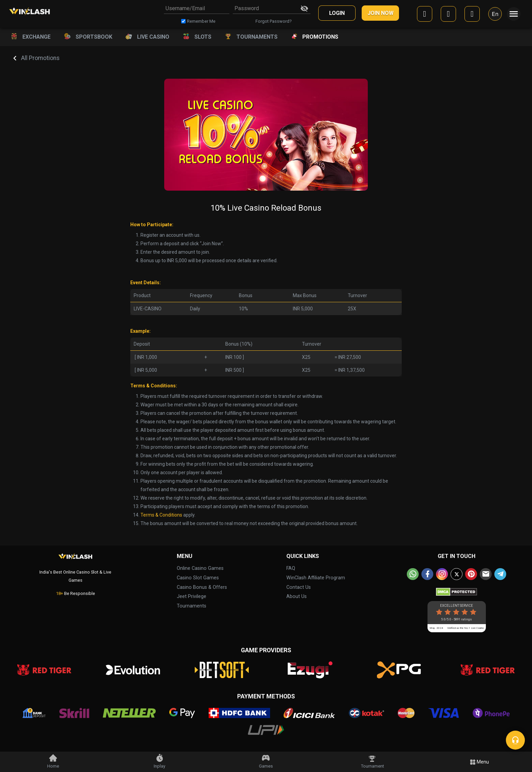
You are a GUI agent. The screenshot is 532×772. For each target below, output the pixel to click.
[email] (486, 574)
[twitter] (457, 574)
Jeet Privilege (192, 596)
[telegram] (500, 574)
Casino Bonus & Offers (202, 587)
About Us (297, 596)
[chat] (515, 740)
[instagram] (442, 574)
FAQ (291, 568)
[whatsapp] (413, 574)
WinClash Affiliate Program (316, 578)
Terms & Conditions (161, 515)
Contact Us (299, 587)
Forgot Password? (273, 21)
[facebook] (425, 15)
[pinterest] (471, 574)
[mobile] (472, 15)
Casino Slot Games (198, 578)
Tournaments (192, 606)
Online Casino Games (200, 568)
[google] (448, 15)
